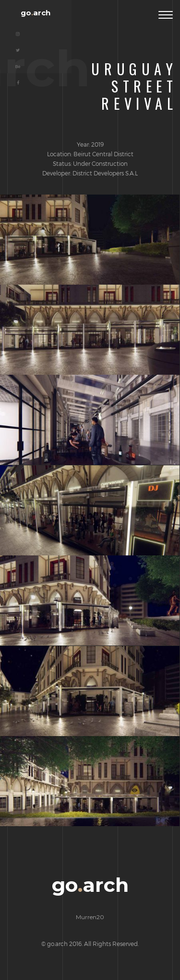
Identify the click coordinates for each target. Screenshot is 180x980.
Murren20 (90, 917)
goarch (36, 13)
